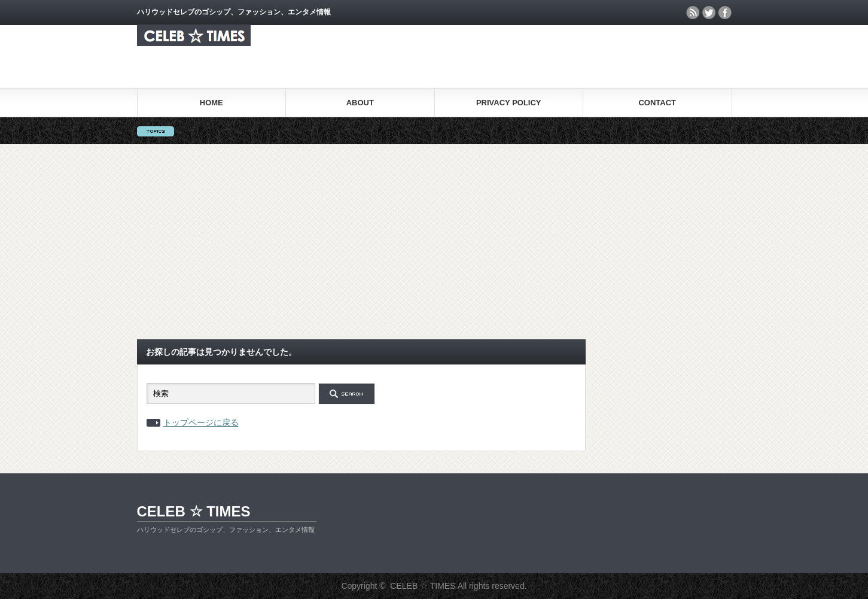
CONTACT (657, 103)
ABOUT (360, 103)
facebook (725, 13)
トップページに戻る (201, 422)
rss (693, 13)
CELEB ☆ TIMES (194, 511)
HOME (211, 103)
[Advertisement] (434, 242)
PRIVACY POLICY (509, 103)
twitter (709, 13)
